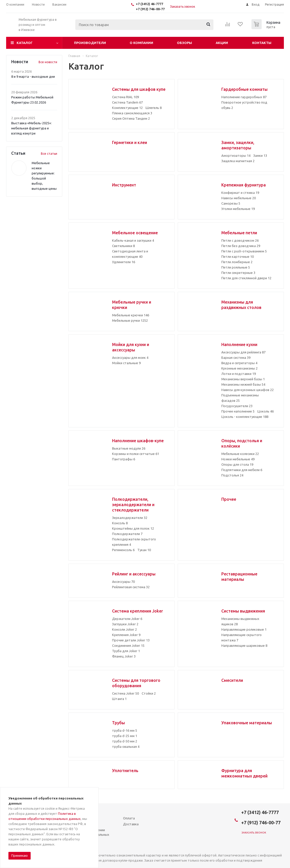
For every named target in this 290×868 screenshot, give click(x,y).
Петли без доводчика (241, 246)
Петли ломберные (237, 262)
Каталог (25, 43)
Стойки (149, 693)
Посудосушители (237, 406)
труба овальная (126, 747)
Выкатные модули (129, 448)
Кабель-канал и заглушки (133, 240)
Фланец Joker (124, 656)
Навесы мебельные (239, 198)
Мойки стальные (126, 363)
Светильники (123, 246)
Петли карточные (238, 257)
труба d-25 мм (125, 736)
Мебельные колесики (240, 454)
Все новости (48, 62)
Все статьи (49, 154)
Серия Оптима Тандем (131, 118)
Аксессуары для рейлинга (243, 352)
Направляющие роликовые (244, 629)
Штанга (119, 699)
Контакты (262, 43)
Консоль (120, 523)
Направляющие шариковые (244, 646)
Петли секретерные (238, 273)
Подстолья (232, 475)
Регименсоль (123, 550)
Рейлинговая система (131, 587)
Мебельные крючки (131, 315)
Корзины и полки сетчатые (136, 454)
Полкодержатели (127, 534)
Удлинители (124, 262)
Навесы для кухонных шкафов (247, 390)
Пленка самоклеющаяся (132, 113)
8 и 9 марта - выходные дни (33, 76)
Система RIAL (125, 97)
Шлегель (154, 108)
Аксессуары (123, 582)
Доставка (131, 824)
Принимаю (20, 855)
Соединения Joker (128, 646)
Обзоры (184, 43)
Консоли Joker (124, 629)
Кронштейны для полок (133, 528)
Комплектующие (127, 108)
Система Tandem (127, 102)
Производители (90, 43)
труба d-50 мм (125, 741)
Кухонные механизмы (239, 368)
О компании (141, 43)
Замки (260, 155)
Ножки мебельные (238, 459)
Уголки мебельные (238, 209)
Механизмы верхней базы (243, 379)
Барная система (236, 358)
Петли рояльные (236, 267)
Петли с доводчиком (240, 240)
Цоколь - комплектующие (245, 417)
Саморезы (231, 203)
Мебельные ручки (130, 320)
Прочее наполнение (238, 411)
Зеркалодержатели (130, 518)
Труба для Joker (126, 651)
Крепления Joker (126, 635)
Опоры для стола (237, 464)
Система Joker (125, 693)
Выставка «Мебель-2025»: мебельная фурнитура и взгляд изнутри (31, 128)
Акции (222, 43)
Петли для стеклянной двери (246, 278)
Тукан (144, 550)
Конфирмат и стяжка (240, 193)
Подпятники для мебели (242, 470)
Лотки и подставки (239, 374)
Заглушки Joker (125, 624)
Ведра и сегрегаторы (239, 363)
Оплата (129, 818)
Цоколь (265, 411)
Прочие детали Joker (131, 640)
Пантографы (124, 459)
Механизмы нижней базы (243, 384)
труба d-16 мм (125, 730)
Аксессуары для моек (130, 358)
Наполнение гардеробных (244, 97)
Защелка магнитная (238, 161)
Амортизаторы (236, 155)
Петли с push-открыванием (244, 251)
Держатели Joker (127, 619)
